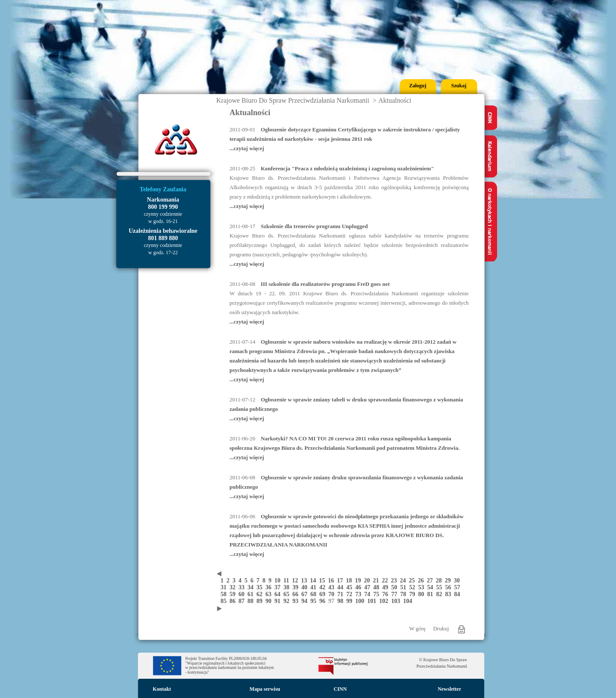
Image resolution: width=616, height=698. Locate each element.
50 (396, 587)
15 (324, 581)
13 (306, 581)
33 (243, 587)
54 (432, 587)
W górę (418, 628)
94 (306, 601)
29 (449, 581)
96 (324, 601)
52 (414, 587)
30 (458, 581)
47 (369, 587)
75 (378, 594)
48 (378, 587)
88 (252, 601)
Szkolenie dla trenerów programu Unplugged (314, 226)
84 (458, 594)
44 (342, 587)
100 (361, 601)
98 (342, 601)
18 (351, 581)
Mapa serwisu (265, 689)
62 (261, 594)
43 (333, 587)
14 (315, 581)
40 (306, 587)
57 (458, 587)
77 (396, 594)
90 (270, 601)
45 (351, 587)
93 (297, 601)
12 (297, 581)
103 (397, 601)
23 (395, 581)
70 (333, 594)
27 (431, 581)
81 (432, 594)
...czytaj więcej (247, 148)
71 (342, 594)
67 (306, 594)
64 (279, 594)
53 (423, 587)
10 (279, 581)
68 (315, 594)
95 (315, 601)
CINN (340, 689)
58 (225, 594)
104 (409, 601)
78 (405, 594)
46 (360, 587)
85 (225, 601)
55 (441, 587)
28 (440, 581)
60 (243, 594)
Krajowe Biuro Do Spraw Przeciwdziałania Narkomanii (293, 100)
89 (261, 601)
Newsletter (449, 689)
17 (342, 581)
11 (288, 581)
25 (413, 581)
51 (405, 587)
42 (324, 587)
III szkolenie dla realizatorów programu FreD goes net (326, 284)
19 (360, 581)
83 (450, 594)
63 (270, 594)
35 (261, 587)
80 (423, 594)
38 (288, 587)
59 (234, 594)
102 (385, 601)
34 (252, 587)
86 (234, 601)
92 (288, 601)
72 (351, 594)
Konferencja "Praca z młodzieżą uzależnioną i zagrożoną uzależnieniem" (348, 168)
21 (378, 581)
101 (373, 601)
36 (270, 587)
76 (387, 594)
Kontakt (162, 689)
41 (315, 587)
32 (234, 587)
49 (387, 587)
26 (422, 581)
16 (333, 581)
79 (414, 594)
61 (252, 594)
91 (279, 601)
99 (351, 601)
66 (297, 594)
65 (288, 594)
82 (441, 594)
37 (279, 587)
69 (324, 594)
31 (225, 587)
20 (369, 581)
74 (369, 594)
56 (450, 587)
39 (297, 587)
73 (360, 594)
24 (404, 581)
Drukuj (441, 628)
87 (243, 601)
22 (386, 581)
